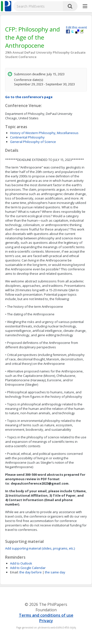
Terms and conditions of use (46, 615)
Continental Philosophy (27, 137)
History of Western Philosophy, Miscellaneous (44, 133)
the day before (31, 572)
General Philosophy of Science (33, 142)
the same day (55, 572)
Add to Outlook (21, 563)
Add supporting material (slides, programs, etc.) (40, 548)
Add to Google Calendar (28, 568)
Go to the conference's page (29, 97)
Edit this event (76, 27)
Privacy (46, 621)
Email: (14, 572)
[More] (85, 6)
